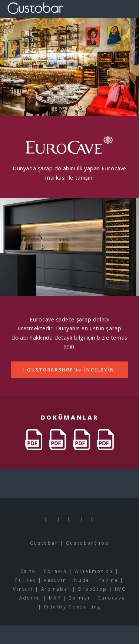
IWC (120, 589)
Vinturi (23, 589)
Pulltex (25, 580)
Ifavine (108, 580)
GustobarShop (88, 543)
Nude (82, 580)
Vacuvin (55, 580)
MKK (55, 598)
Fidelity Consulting (72, 607)
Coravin (55, 571)
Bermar (80, 598)
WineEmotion (94, 571)
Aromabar (56, 589)
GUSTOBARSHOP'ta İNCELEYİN (71, 370)
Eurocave (112, 598)
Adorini (30, 598)
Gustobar (44, 543)
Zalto (28, 571)
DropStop (93, 589)
